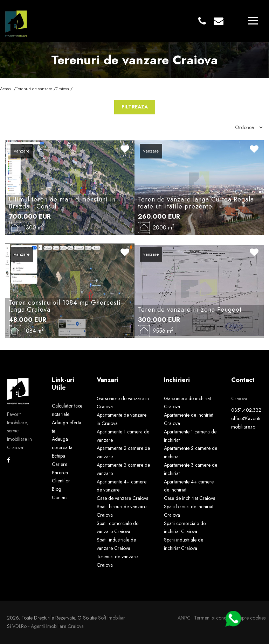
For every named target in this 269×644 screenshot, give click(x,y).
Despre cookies (250, 618)
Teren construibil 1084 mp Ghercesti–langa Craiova (67, 306)
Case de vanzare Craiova (123, 498)
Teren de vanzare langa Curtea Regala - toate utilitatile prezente (198, 203)
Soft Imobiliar (112, 618)
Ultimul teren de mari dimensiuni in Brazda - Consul (62, 203)
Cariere (60, 464)
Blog (57, 489)
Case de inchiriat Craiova (190, 498)
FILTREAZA (135, 107)
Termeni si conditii (212, 618)
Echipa (58, 456)
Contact (60, 497)
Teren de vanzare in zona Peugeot (190, 310)
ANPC (184, 618)
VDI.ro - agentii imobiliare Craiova (48, 626)
